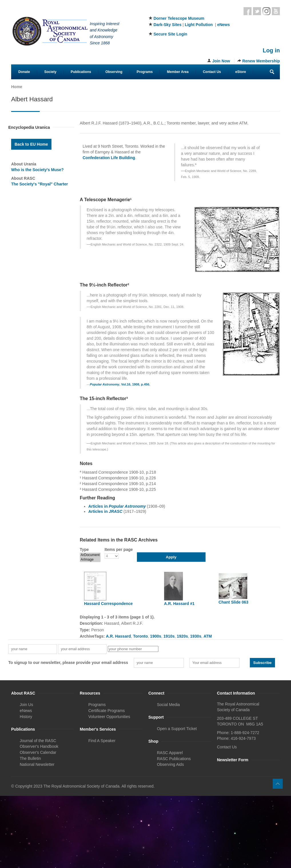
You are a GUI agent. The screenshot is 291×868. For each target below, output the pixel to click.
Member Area (178, 72)
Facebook (248, 11)
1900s (156, 636)
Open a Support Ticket (177, 729)
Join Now (221, 61)
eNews (224, 25)
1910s (169, 636)
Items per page (119, 549)
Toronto (140, 636)
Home (17, 87)
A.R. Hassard (118, 636)
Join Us (26, 705)
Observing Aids (170, 764)
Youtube (276, 11)
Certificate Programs (107, 711)
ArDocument (90, 555)
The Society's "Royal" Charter (40, 184)
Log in (271, 50)
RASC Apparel (170, 753)
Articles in (117, 506)
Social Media (168, 705)
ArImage (90, 560)
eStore (241, 72)
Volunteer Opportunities (109, 717)
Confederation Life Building (109, 158)
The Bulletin (30, 758)
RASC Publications (174, 759)
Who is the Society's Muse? (37, 170)
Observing (114, 72)
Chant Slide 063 (234, 602)
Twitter (257, 11)
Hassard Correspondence (108, 604)
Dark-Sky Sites (168, 25)
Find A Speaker (102, 741)
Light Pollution (199, 25)
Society (50, 72)
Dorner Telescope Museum (179, 18)
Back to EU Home (31, 144)
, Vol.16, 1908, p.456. (120, 384)
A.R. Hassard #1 (179, 604)
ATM (208, 636)
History (26, 717)
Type (84, 549)
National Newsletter (37, 764)
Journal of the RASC (38, 741)
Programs (145, 72)
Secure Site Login (170, 34)
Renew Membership (261, 61)
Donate (24, 72)
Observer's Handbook (39, 746)
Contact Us (212, 72)
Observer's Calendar (38, 752)
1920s (183, 636)
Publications (81, 72)
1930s (196, 636)
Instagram (266, 11)
